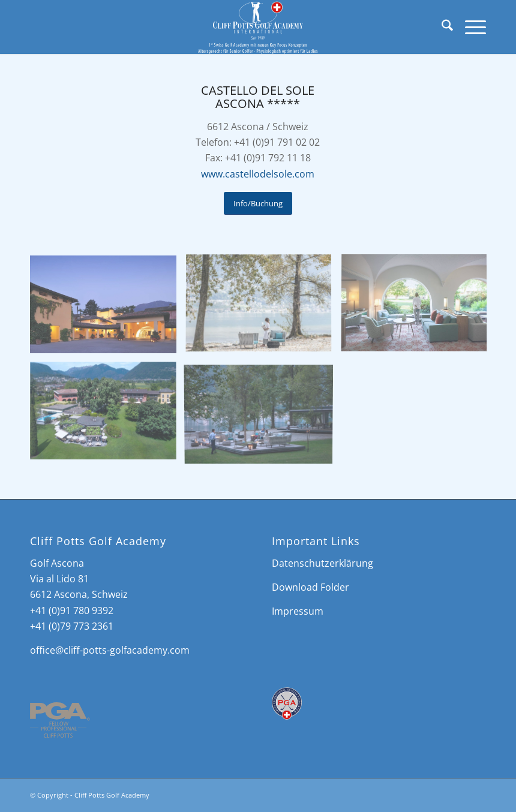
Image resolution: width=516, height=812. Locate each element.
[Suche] (441, 27)
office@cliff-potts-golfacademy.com (110, 650)
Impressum (298, 611)
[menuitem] (441, 27)
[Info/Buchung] (258, 204)
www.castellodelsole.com (258, 174)
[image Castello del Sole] (108, 309)
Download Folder (310, 587)
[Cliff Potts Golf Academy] (258, 27)
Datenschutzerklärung (322, 563)
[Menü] (469, 27)
